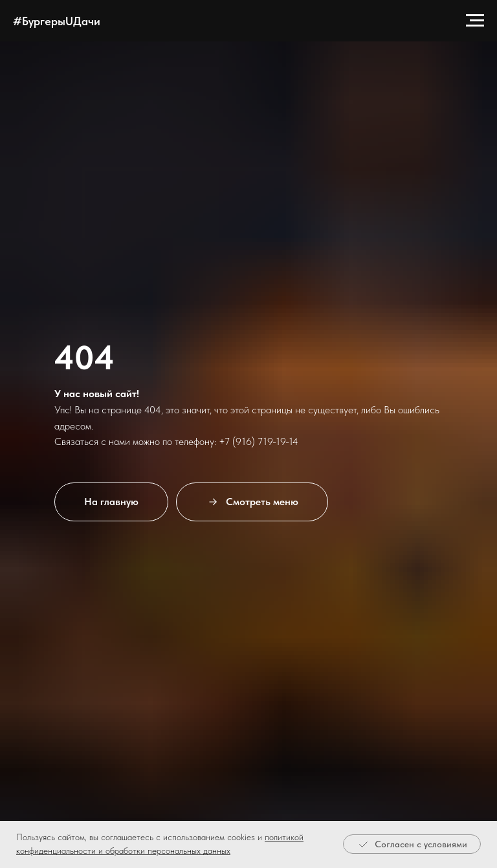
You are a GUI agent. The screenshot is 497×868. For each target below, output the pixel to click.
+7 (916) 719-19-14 (259, 441)
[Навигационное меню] (475, 21)
